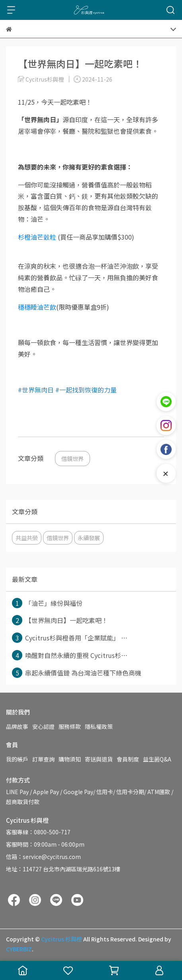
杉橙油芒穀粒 (37, 237)
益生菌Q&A (157, 759)
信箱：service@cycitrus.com (43, 857)
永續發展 (89, 538)
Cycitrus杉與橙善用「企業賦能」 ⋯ (70, 638)
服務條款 (70, 726)
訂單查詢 (43, 759)
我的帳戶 (17, 759)
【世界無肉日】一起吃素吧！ (60, 620)
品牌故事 (17, 726)
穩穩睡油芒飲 (37, 307)
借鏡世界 (72, 458)
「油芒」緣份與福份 (47, 603)
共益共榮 (27, 538)
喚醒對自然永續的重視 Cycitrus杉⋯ (70, 655)
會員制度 (128, 759)
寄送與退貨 (99, 759)
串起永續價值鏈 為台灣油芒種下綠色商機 (77, 673)
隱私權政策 (99, 726)
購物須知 (70, 759)
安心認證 (43, 726)
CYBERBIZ (19, 949)
